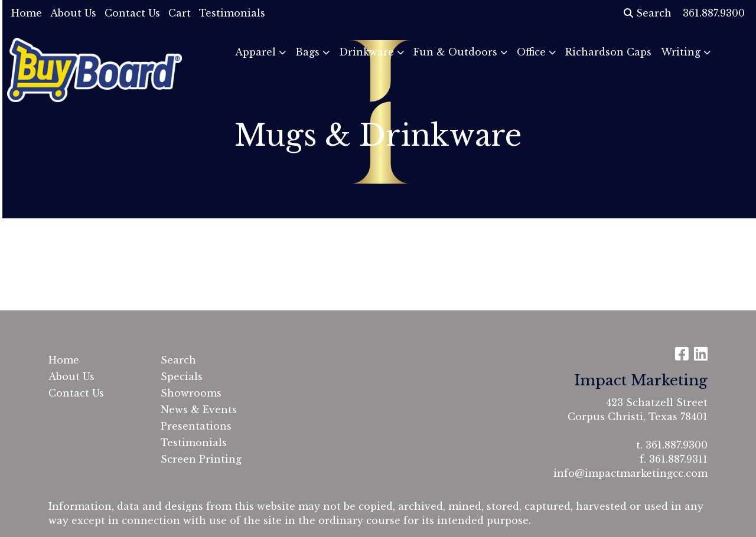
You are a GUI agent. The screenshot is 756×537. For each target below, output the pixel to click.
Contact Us (132, 13)
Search (648, 13)
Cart (180, 13)
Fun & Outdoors (455, 52)
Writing (681, 52)
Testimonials (232, 13)
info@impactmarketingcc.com (630, 473)
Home (27, 13)
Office (531, 52)
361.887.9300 (677, 445)
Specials (182, 376)
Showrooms (191, 393)
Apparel (255, 52)
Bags (307, 52)
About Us (73, 13)
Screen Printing (201, 459)
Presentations (196, 426)
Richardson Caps (608, 52)
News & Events (199, 410)
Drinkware (366, 52)
